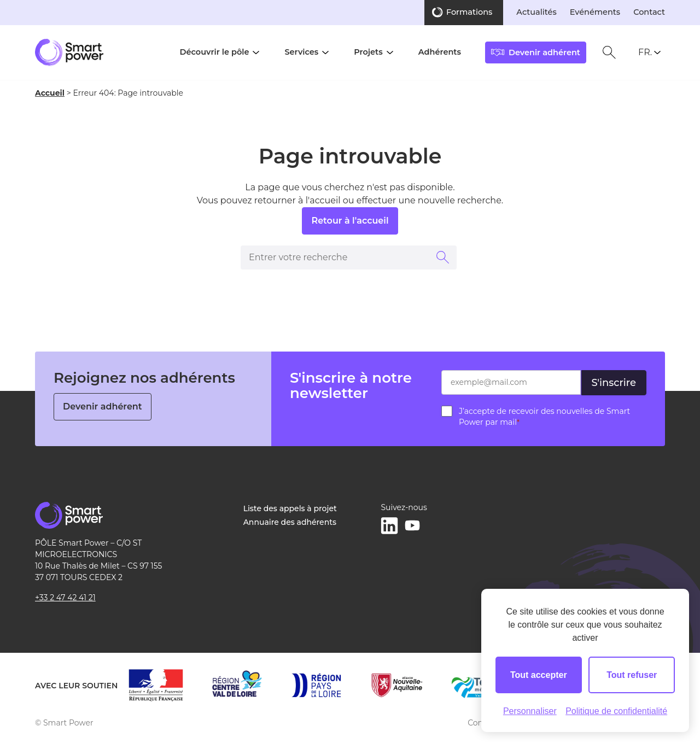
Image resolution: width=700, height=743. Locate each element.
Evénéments (595, 12)
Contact (649, 12)
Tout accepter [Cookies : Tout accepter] (539, 675)
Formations (469, 12)
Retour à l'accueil (350, 221)
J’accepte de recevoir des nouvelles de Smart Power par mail (544, 417)
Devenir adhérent (103, 406)
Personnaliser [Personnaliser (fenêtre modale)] (530, 711)
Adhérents (440, 52)
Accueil (50, 93)
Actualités (536, 12)
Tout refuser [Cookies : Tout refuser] (632, 675)
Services (301, 52)
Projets (368, 52)
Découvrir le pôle (215, 52)
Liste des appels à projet (290, 508)
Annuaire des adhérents (290, 522)
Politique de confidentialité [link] (616, 711)
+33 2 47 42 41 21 (65, 598)
